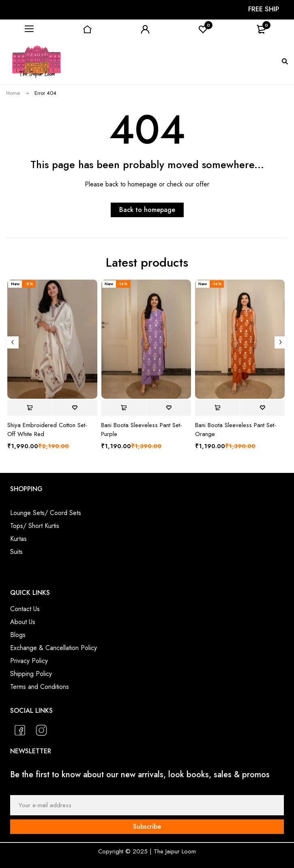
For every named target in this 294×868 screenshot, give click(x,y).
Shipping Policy (31, 674)
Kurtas (18, 539)
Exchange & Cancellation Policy (54, 648)
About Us (23, 622)
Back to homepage (147, 210)
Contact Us (25, 609)
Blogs (18, 635)
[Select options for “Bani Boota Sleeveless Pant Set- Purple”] (123, 408)
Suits (16, 552)
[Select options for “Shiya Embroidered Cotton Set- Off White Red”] (30, 408)
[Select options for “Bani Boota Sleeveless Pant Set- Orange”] (217, 408)
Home (13, 93)
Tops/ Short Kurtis (35, 526)
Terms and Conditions (40, 687)
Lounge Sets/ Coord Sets (46, 513)
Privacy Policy (29, 661)
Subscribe (147, 826)
